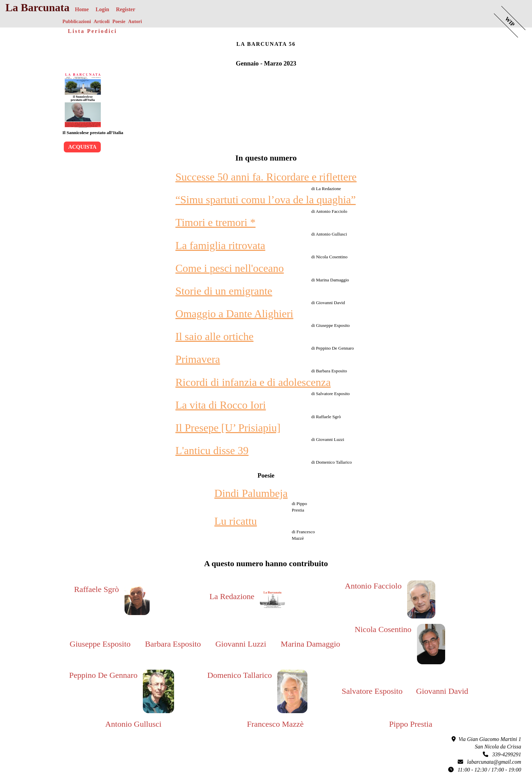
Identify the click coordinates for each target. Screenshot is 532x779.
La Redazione (232, 596)
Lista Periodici (92, 31)
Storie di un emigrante (224, 291)
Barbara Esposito (173, 644)
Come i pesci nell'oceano (230, 268)
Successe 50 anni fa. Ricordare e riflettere (266, 177)
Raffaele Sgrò (96, 589)
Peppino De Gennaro (103, 675)
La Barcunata (37, 7)
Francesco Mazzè (275, 724)
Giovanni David (442, 691)
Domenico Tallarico (240, 675)
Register (126, 9)
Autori (135, 21)
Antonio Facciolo (373, 586)
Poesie (119, 21)
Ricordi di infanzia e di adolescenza (253, 382)
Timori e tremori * (215, 222)
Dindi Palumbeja (251, 493)
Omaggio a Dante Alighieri (234, 314)
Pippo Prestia (411, 724)
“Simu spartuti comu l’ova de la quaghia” (265, 200)
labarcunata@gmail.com (489, 762)
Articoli (102, 21)
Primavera (198, 359)
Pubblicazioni (77, 21)
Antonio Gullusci (133, 724)
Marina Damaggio (310, 644)
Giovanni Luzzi (241, 644)
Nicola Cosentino (383, 629)
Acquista (82, 147)
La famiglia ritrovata (220, 245)
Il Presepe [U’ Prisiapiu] (228, 428)
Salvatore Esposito (372, 691)
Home (82, 9)
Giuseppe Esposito (100, 644)
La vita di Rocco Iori (221, 405)
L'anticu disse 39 (212, 450)
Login (102, 9)
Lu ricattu (236, 521)
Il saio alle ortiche (214, 336)
